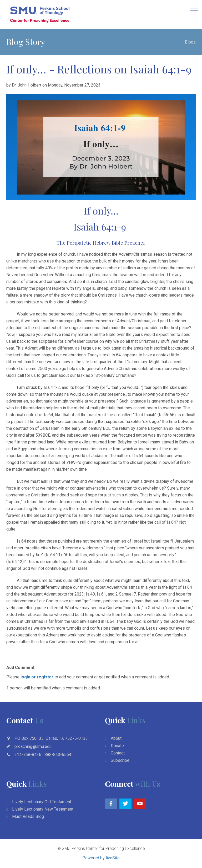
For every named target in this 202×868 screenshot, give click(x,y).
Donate (117, 746)
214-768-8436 (28, 755)
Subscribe (120, 760)
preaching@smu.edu (33, 746)
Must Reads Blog (28, 816)
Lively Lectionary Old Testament (42, 802)
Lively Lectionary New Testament (43, 809)
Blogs (190, 42)
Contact (118, 753)
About (116, 738)
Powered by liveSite (101, 858)
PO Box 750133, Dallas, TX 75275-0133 (51, 738)
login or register (37, 677)
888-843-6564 (58, 755)
